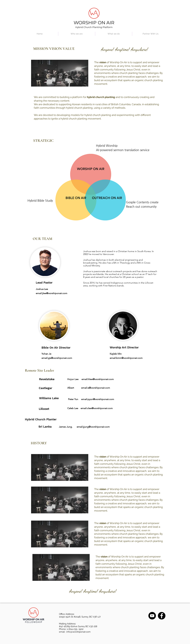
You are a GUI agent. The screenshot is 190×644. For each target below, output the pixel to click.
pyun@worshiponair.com (101, 399)
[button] (77, 34)
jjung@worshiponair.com (96, 427)
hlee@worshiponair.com (101, 379)
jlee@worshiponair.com (55, 293)
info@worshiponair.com (78, 632)
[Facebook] (162, 616)
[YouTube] (152, 616)
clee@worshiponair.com (100, 408)
